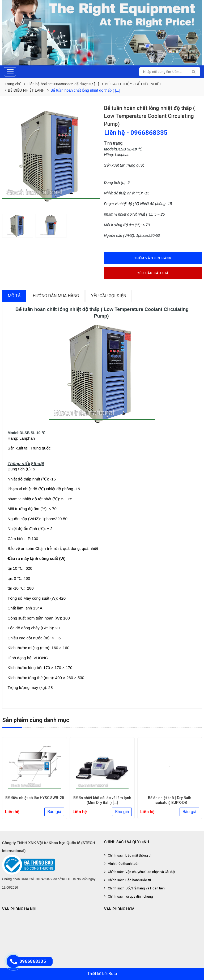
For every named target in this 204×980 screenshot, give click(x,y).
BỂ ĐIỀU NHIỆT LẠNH (26, 90)
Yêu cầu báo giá (153, 273)
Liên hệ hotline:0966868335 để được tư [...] (63, 84)
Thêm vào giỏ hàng (153, 258)
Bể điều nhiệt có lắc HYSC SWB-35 (34, 798)
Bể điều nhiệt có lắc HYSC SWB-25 (102, 798)
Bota (113, 974)
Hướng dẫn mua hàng (56, 296)
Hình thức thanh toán (124, 864)
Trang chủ (13, 84)
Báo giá (54, 812)
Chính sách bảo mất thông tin (130, 856)
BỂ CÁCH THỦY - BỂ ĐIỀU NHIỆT (133, 84)
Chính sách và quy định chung (130, 897)
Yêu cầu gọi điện (109, 296)
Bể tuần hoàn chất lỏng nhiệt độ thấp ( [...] (85, 90)
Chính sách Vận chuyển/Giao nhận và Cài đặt (142, 872)
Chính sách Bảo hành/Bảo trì (129, 880)
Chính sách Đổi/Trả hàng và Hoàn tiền (136, 888)
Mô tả (14, 296)
